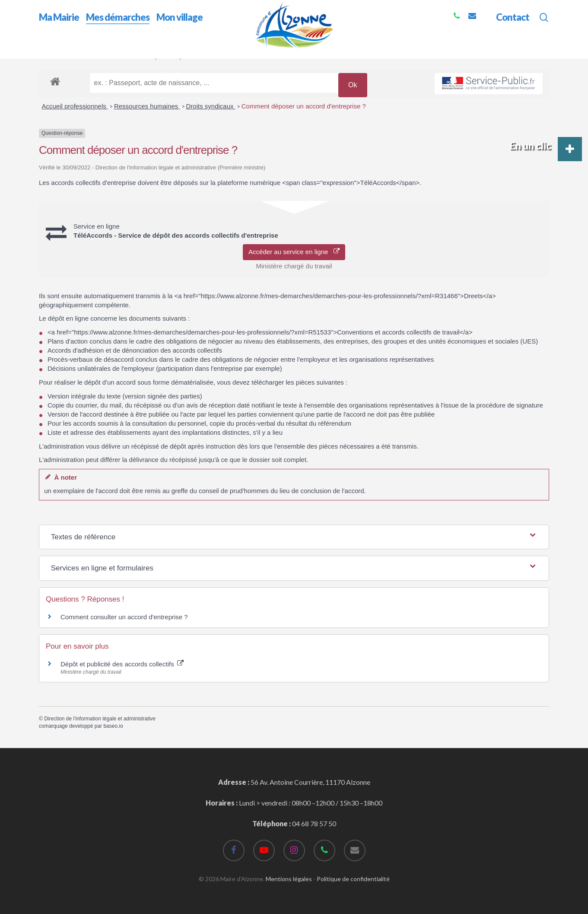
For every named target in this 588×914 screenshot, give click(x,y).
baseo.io (113, 726)
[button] (570, 149)
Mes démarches (91, 56)
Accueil (50, 56)
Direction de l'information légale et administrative (100, 719)
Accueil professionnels (75, 106)
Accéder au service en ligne (294, 252)
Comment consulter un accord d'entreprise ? (124, 617)
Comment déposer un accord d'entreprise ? (304, 106)
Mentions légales (289, 879)
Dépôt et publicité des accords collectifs (122, 664)
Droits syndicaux (211, 106)
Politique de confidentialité (353, 879)
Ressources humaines (147, 106)
